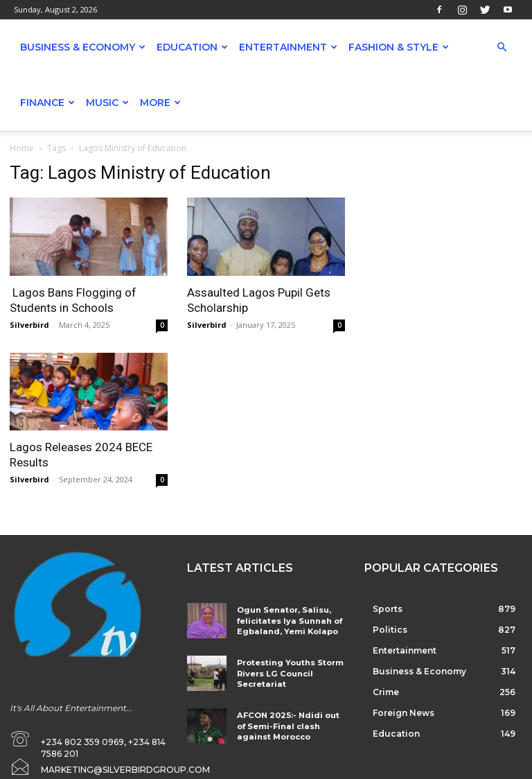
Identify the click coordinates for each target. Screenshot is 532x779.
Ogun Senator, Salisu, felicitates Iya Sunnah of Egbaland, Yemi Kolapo (283, 619)
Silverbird (29, 325)
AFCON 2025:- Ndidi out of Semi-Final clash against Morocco (286, 718)
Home (22, 148)
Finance (47, 103)
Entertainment (288, 47)
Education (192, 47)
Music (107, 103)
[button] (502, 47)
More (160, 103)
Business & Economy (83, 47)
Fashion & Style (399, 47)
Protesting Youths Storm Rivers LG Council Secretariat (283, 668)
